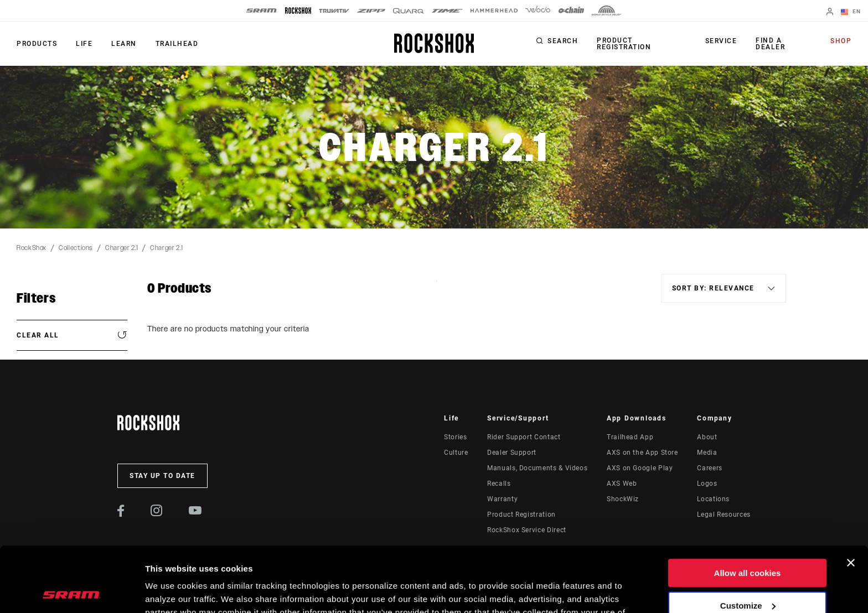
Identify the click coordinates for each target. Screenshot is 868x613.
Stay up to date (162, 476)
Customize (748, 540)
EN (851, 12)
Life (84, 44)
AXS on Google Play (640, 468)
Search (563, 41)
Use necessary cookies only (747, 573)
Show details (171, 591)
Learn (124, 44)
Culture (456, 453)
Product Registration (624, 44)
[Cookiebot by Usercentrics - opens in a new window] (72, 591)
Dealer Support (512, 453)
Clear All (38, 335)
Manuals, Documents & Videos (537, 468)
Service (721, 41)
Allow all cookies (748, 508)
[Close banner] (851, 498)
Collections (76, 248)
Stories (455, 437)
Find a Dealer (770, 44)
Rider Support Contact (524, 437)
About (707, 437)
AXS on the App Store (642, 453)
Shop (841, 41)
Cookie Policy (269, 561)
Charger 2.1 (122, 248)
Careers (709, 468)
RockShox (32, 248)
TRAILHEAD (177, 44)
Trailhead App (630, 437)
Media (707, 453)
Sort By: (436, 288)
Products (37, 44)
